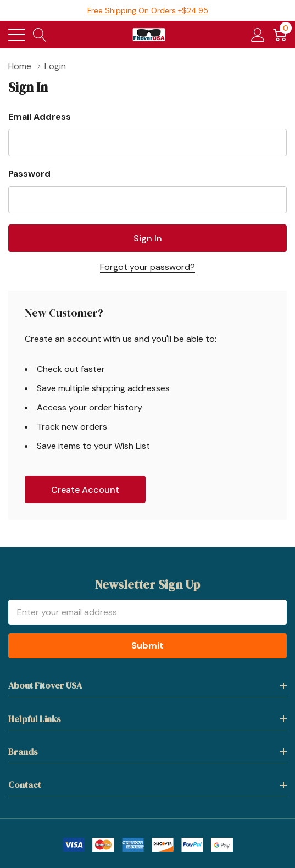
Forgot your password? (147, 267)
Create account (85, 490)
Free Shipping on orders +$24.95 (148, 10)
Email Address (40, 117)
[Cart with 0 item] (280, 35)
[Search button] (40, 35)
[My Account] (258, 35)
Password (29, 174)
